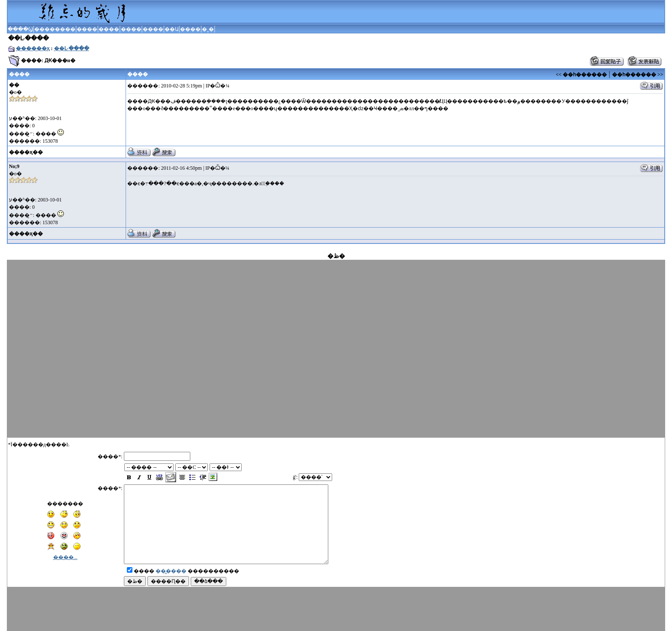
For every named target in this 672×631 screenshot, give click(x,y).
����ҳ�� (26, 152)
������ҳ (33, 48)
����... (65, 550)
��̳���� (171, 579)
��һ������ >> (638, 75)
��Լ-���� (72, 48)
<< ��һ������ (582, 75)
